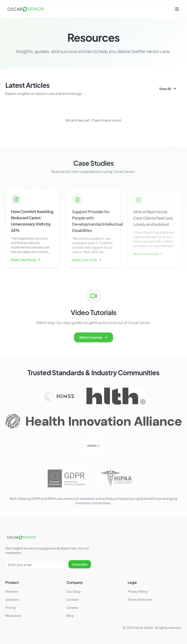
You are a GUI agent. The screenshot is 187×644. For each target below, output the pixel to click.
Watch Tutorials (93, 338)
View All (168, 89)
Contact (73, 599)
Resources (13, 615)
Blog (70, 615)
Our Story (73, 591)
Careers (72, 607)
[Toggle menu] (177, 9)
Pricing (10, 607)
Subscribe (80, 564)
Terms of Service (140, 599)
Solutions (12, 599)
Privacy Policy (138, 591)
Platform (12, 591)
